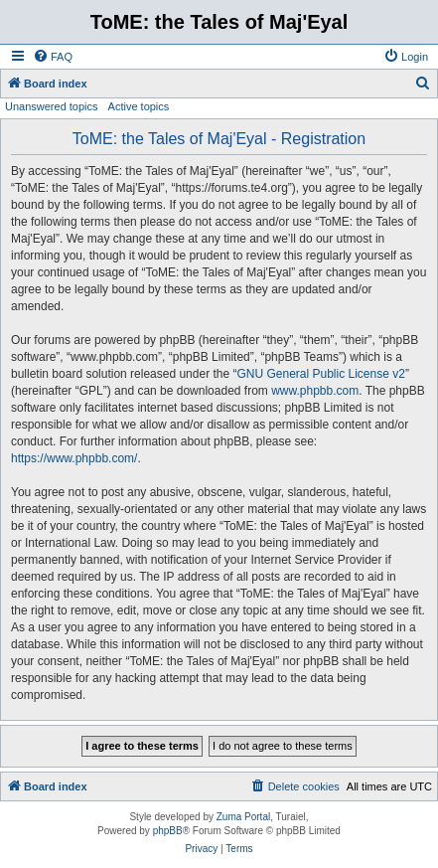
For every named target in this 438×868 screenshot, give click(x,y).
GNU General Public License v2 (320, 374)
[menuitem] (53, 57)
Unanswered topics (52, 106)
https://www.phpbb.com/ (74, 458)
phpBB (168, 831)
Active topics (139, 106)
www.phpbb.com (315, 391)
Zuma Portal (243, 817)
